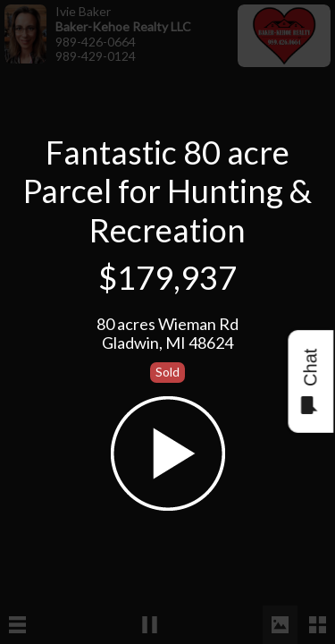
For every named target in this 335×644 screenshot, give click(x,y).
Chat (310, 381)
